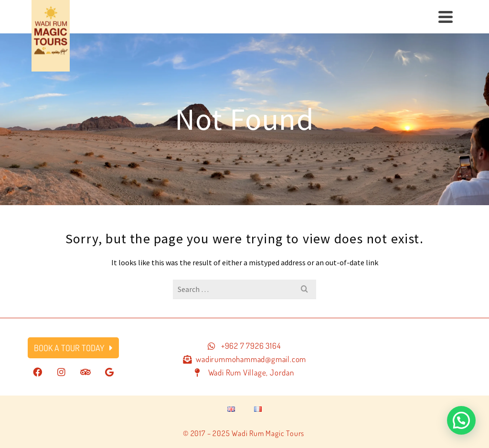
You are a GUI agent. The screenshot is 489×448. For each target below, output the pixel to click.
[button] (461, 420)
